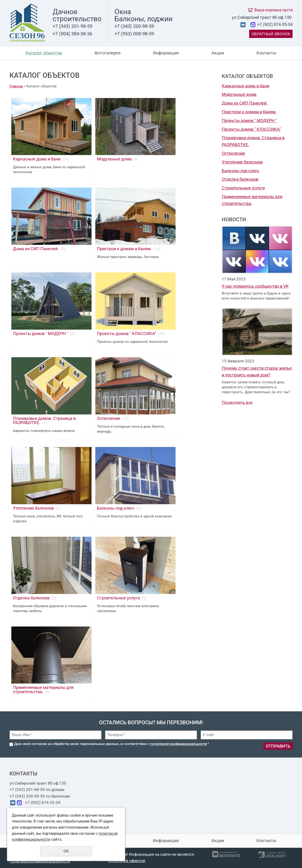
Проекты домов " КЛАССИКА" (251, 129)
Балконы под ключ (240, 171)
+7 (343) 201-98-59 (72, 26)
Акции (218, 53)
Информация (166, 53)
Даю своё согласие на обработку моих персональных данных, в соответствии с (112, 744)
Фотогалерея (107, 53)
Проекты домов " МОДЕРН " (249, 121)
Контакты (266, 53)
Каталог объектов (44, 53)
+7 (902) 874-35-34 (274, 24)
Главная (16, 86)
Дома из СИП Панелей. (245, 103)
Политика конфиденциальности (40, 861)
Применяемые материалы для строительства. (43, 690)
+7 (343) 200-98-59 (134, 26)
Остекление (233, 153)
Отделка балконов (240, 179)
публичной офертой (126, 861)
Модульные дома (239, 94)
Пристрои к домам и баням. (249, 112)
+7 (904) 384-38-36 (72, 34)
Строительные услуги (243, 188)
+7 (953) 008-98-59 (134, 34)
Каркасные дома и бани (245, 86)
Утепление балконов (242, 162)
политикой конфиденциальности (179, 744)
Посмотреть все (237, 402)
